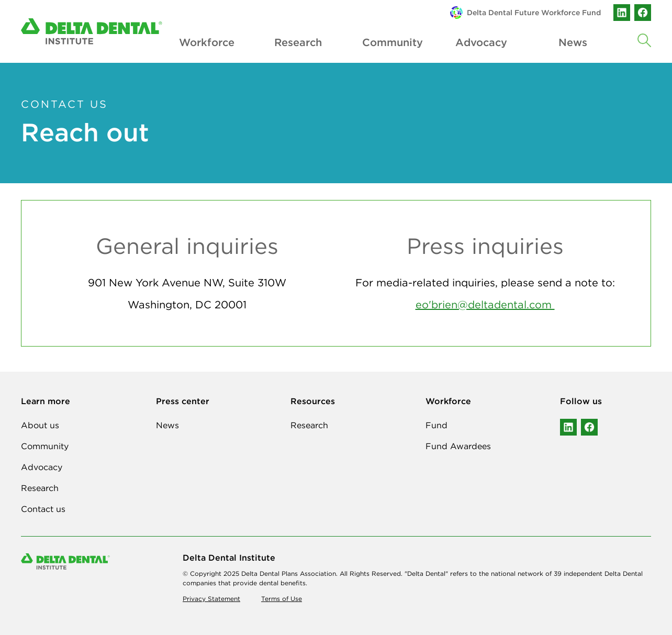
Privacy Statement (211, 599)
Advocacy (481, 42)
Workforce (206, 42)
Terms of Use (282, 599)
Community (389, 42)
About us (40, 425)
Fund (436, 425)
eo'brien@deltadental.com (485, 304)
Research (298, 42)
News (573, 42)
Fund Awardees (458, 446)
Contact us (43, 509)
